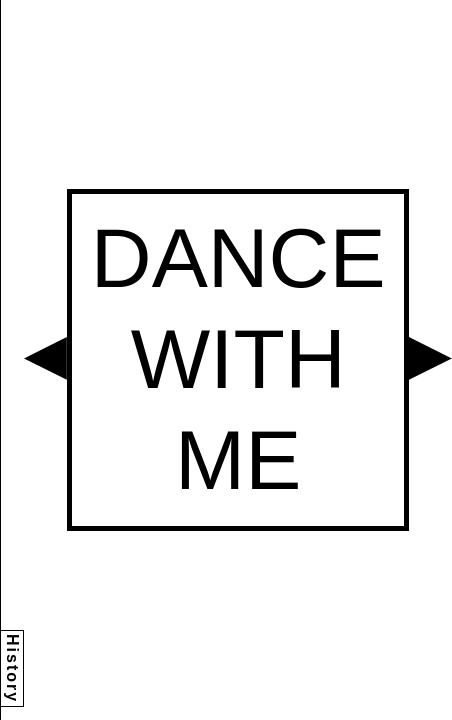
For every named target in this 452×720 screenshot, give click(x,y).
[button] (45, 358)
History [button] (12, 668)
